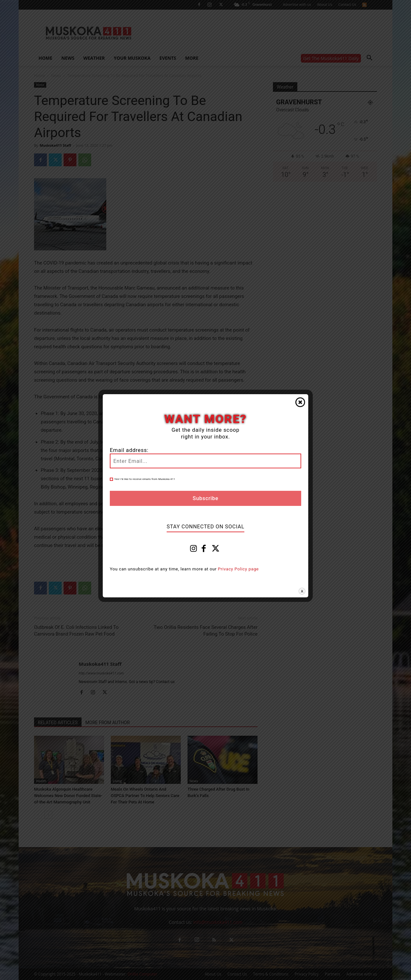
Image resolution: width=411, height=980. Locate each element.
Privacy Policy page (238, 569)
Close (300, 402)
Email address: (129, 450)
